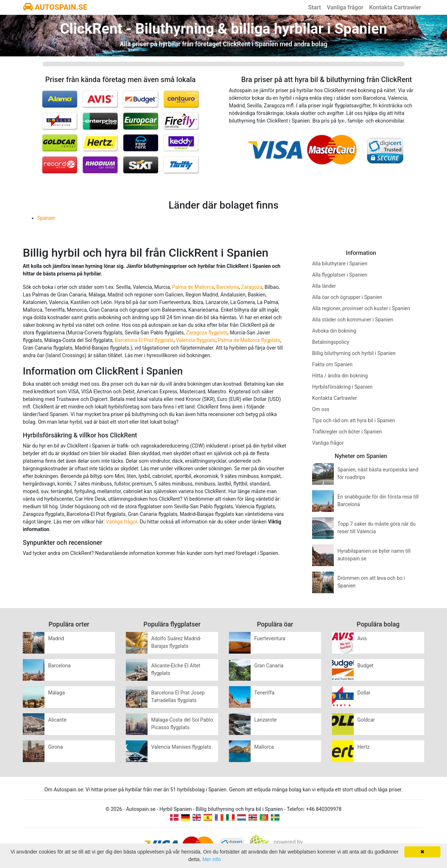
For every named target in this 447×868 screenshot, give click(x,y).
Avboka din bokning (334, 331)
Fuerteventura (270, 638)
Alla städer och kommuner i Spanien (353, 320)
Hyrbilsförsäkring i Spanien (342, 387)
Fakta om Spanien (332, 364)
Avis (362, 638)
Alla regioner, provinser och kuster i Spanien (361, 308)
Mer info (212, 859)
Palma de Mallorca (193, 287)
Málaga (56, 693)
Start (314, 7)
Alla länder (324, 286)
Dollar (364, 693)
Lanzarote (265, 720)
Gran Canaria (269, 666)
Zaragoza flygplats (207, 333)
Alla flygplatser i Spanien (340, 275)
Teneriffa (264, 693)
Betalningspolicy (331, 342)
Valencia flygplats (196, 340)
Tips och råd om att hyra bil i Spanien (354, 420)
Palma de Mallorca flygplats (249, 340)
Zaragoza (252, 287)
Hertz (363, 747)
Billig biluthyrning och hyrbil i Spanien (354, 353)
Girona (56, 747)
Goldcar (366, 720)
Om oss (321, 409)
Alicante (57, 720)
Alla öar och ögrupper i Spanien (347, 297)
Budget (365, 666)
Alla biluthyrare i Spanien (340, 264)
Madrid (56, 638)
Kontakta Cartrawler (395, 7)
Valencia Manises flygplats (181, 747)
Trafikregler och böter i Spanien (347, 432)
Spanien (46, 218)
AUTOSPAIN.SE (55, 7)
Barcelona (227, 287)
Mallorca (264, 747)
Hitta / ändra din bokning (340, 376)
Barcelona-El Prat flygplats (144, 340)
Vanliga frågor (345, 7)
